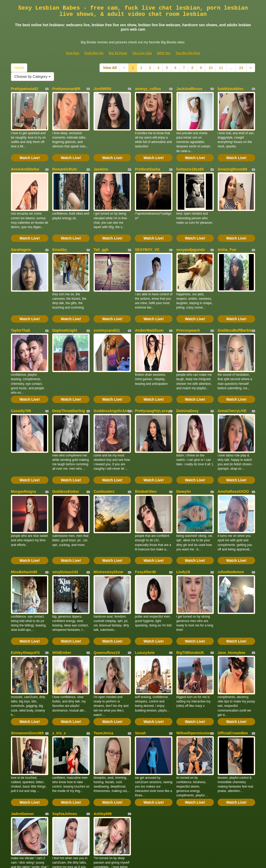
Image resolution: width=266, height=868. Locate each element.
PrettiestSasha (147, 159)
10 (210, 68)
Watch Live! (30, 148)
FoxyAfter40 (145, 511)
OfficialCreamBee (233, 651)
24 (241, 68)
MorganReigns (24, 440)
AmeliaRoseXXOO (233, 440)
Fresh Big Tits (94, 53)
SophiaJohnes (65, 722)
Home (19, 68)
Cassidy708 (21, 370)
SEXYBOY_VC (147, 229)
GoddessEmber (66, 440)
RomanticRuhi (65, 159)
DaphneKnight (65, 300)
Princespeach (188, 300)
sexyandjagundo (191, 229)
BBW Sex (164, 53)
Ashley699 (102, 722)
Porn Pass (73, 53)
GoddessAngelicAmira (113, 370)
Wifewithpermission (194, 651)
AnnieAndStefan (25, 159)
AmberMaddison (149, 300)
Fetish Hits (152, 860)
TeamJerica (103, 651)
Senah (140, 651)
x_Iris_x (59, 651)
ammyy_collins (148, 89)
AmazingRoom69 (232, 159)
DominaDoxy (188, 370)
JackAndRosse (189, 89)
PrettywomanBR (66, 89)
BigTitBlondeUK (190, 581)
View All (110, 68)
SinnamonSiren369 (27, 651)
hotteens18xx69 (190, 159)
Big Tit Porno (118, 53)
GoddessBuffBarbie (235, 300)
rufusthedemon (231, 511)
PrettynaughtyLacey (152, 370)
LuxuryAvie (145, 581)
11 (221, 68)
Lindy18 (183, 511)
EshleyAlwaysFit (25, 581)
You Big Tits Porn (188, 53)
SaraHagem (21, 229)
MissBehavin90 (24, 511)
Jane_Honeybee (232, 581)
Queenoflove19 (107, 581)
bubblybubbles (231, 89)
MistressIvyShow (108, 511)
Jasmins (101, 159)
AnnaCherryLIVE (232, 370)
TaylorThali (21, 300)
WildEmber (62, 581)
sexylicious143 (65, 511)
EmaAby (59, 229)
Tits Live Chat (142, 53)
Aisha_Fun (227, 229)
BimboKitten (146, 440)
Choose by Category (32, 77)
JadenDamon (22, 722)
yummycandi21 (107, 300)
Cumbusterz (104, 440)
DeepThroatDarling (69, 370)
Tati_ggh (101, 229)
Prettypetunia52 (25, 89)
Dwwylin (184, 440)
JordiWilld (102, 89)
